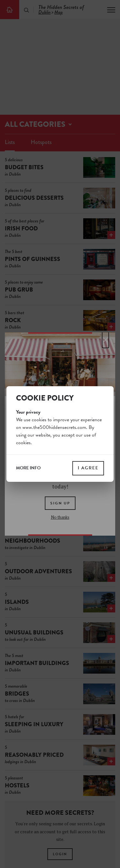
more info (28, 468)
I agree (88, 468)
